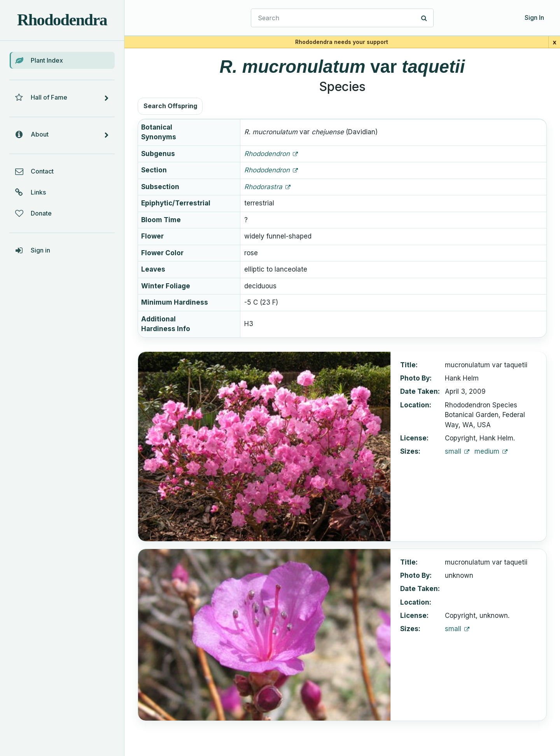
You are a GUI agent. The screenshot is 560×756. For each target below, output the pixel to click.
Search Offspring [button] (170, 106)
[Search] (424, 18)
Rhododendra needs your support (342, 42)
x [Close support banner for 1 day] (555, 42)
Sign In (534, 18)
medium (488, 451)
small (454, 451)
